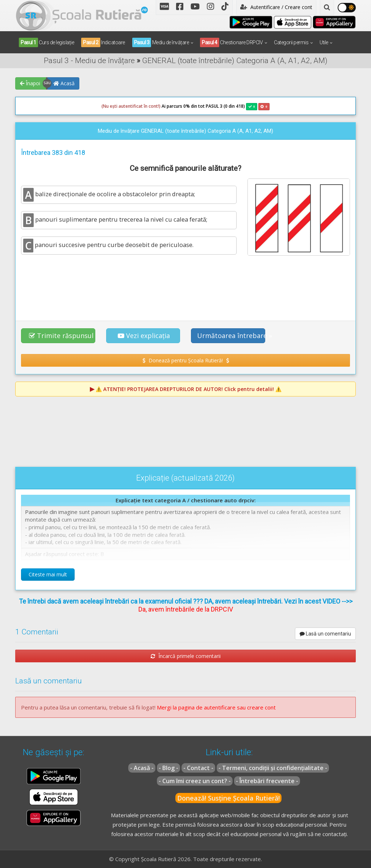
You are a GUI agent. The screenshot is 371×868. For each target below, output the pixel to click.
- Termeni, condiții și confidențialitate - (273, 768)
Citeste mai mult (48, 574)
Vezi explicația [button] (144, 336)
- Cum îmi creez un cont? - (195, 781)
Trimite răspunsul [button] (61, 336)
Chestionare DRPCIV (231, 42)
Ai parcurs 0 (144, 106)
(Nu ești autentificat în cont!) (131, 106)
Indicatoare (103, 42)
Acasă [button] (64, 83)
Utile (324, 42)
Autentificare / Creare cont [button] (276, 7)
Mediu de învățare (161, 42)
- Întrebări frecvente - (267, 781)
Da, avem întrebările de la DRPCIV (186, 609)
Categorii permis (291, 42)
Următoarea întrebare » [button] (231, 336)
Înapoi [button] (30, 83)
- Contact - (198, 768)
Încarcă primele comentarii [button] (186, 656)
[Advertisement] (185, 287)
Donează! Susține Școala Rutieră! (228, 798)
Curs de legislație (46, 42)
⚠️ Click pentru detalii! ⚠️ (189, 389)
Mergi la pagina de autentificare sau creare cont (216, 707)
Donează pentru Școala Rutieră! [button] (186, 360)
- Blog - (168, 768)
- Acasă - (142, 768)
